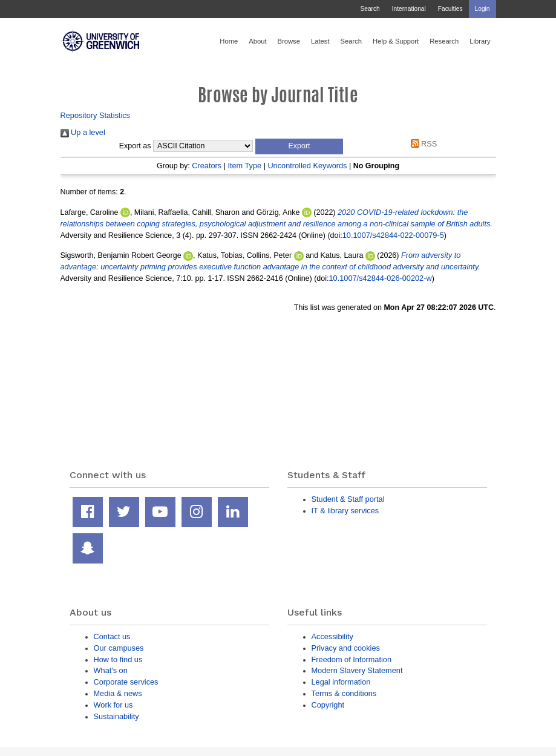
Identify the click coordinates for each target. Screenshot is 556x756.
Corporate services (126, 682)
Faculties (450, 9)
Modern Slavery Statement (357, 670)
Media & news (118, 693)
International (409, 9)
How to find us (118, 659)
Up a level (83, 132)
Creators (207, 166)
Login (482, 9)
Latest (320, 41)
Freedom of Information (352, 659)
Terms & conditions (344, 693)
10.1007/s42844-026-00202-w (381, 278)
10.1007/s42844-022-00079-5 (393, 235)
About (257, 41)
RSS (422, 144)
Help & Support (396, 41)
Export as (135, 146)
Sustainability (116, 716)
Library (480, 41)
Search (370, 9)
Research (444, 41)
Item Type (244, 166)
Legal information (341, 682)
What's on (111, 670)
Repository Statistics (96, 115)
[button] (299, 146)
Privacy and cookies (346, 648)
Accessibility (332, 636)
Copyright (328, 705)
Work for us (113, 705)
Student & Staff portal (348, 499)
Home (229, 41)
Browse (289, 41)
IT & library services (345, 511)
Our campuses (119, 648)
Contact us (112, 636)
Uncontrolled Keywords (307, 166)
